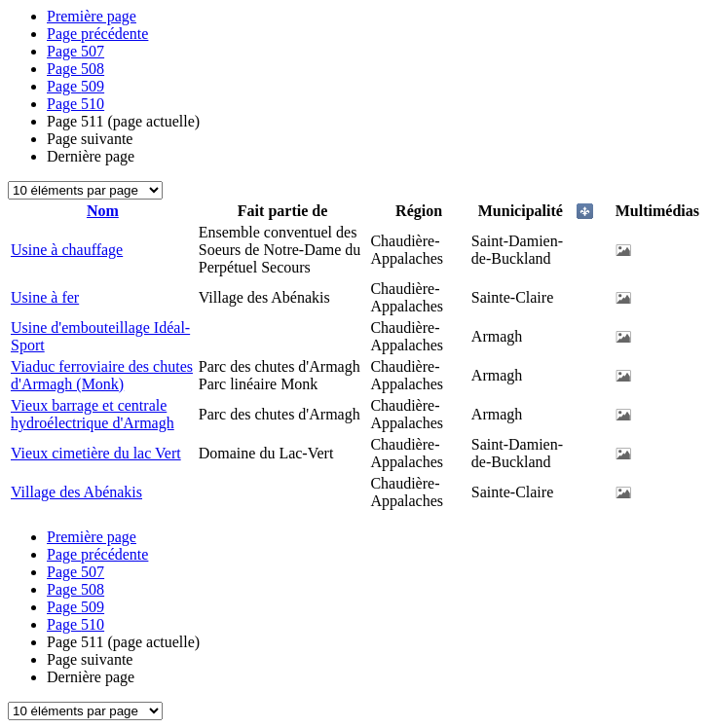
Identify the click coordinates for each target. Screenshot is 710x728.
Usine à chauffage (67, 250)
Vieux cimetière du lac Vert (96, 453)
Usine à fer (45, 297)
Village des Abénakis (76, 492)
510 (75, 104)
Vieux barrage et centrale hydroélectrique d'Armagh (93, 414)
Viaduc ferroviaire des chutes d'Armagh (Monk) (102, 375)
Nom (103, 211)
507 (75, 51)
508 (75, 69)
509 (75, 86)
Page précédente (97, 34)
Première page (92, 16)
